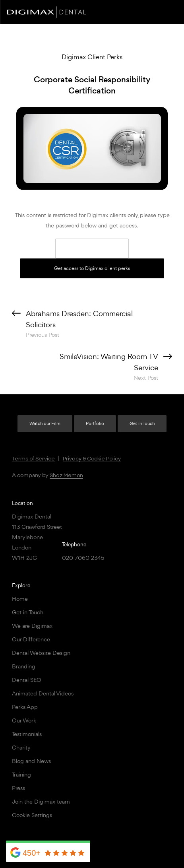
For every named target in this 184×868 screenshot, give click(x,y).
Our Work (24, 720)
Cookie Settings (32, 815)
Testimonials (27, 734)
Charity (21, 747)
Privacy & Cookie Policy (92, 459)
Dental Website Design (41, 653)
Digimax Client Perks (92, 57)
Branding (24, 666)
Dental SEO (27, 680)
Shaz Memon (66, 476)
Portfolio (95, 424)
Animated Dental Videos (43, 693)
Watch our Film (45, 424)
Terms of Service (33, 459)
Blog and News (31, 761)
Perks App (25, 707)
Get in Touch (142, 424)
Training (21, 774)
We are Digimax (32, 626)
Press (18, 788)
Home (20, 599)
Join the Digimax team (41, 801)
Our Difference (31, 639)
